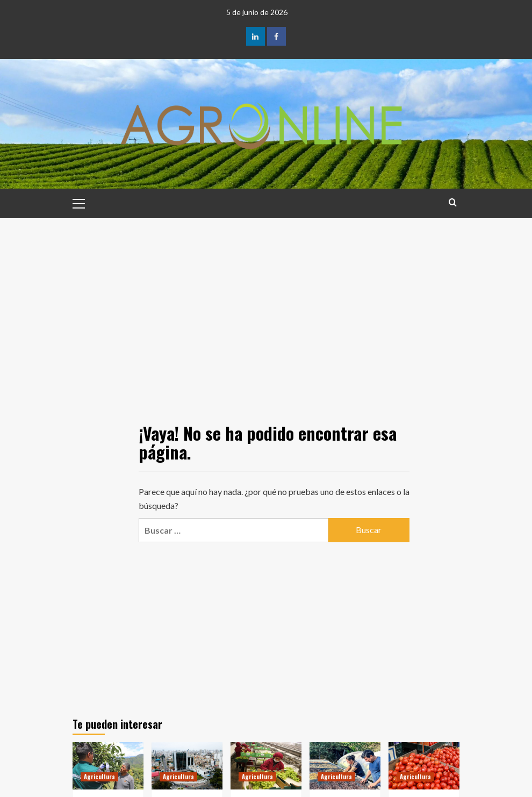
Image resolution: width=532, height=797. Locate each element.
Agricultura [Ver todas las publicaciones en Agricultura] (99, 777)
